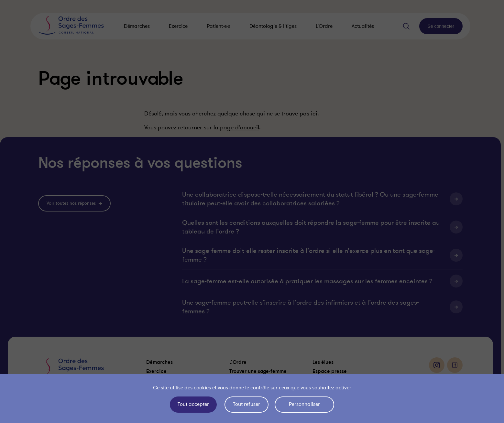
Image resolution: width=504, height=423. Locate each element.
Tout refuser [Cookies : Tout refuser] (247, 404)
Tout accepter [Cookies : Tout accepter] (193, 404)
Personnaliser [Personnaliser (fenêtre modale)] (304, 404)
